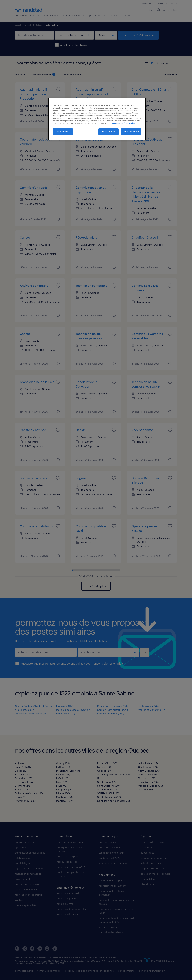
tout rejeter (109, 132)
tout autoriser (131, 132)
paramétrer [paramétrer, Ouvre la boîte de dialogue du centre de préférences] (63, 132)
